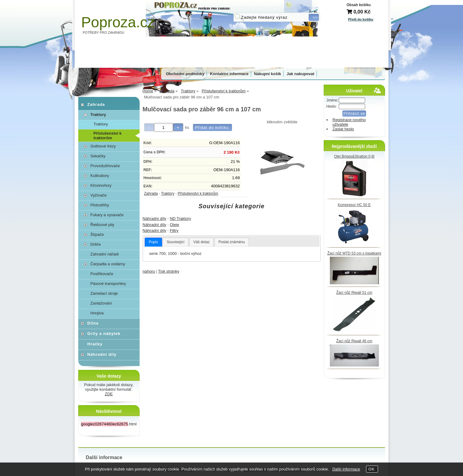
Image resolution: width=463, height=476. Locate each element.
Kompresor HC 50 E (354, 205)
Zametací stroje (104, 293)
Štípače (97, 234)
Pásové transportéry (108, 284)
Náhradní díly (154, 219)
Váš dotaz (201, 242)
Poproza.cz (118, 22)
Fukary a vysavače (107, 215)
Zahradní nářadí (105, 254)
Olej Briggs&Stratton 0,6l (354, 156)
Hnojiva (97, 313)
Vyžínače (99, 195)
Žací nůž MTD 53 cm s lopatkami (354, 253)
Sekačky (98, 156)
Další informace (346, 469)
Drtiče (96, 244)
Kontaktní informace (229, 74)
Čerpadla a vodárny (108, 264)
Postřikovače (102, 274)
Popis (153, 242)
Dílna (93, 323)
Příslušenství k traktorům (198, 194)
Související (176, 242)
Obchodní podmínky (185, 74)
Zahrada (151, 194)
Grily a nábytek (104, 334)
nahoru (149, 271)
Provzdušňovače (105, 166)
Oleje (174, 225)
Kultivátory (100, 176)
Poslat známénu (232, 242)
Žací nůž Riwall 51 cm (354, 293)
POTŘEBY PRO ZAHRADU (104, 33)
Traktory (168, 194)
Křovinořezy (101, 185)
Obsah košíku (359, 5)
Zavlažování (101, 303)
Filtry (174, 230)
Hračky (95, 344)
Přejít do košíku (361, 19)
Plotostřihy (100, 205)
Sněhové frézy (103, 146)
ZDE (109, 394)
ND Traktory (180, 219)
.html (109, 424)
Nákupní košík (268, 74)
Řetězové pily (102, 225)
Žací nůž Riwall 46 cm (354, 341)
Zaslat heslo (343, 129)
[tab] (153, 242)
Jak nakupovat (300, 74)
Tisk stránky (169, 271)
